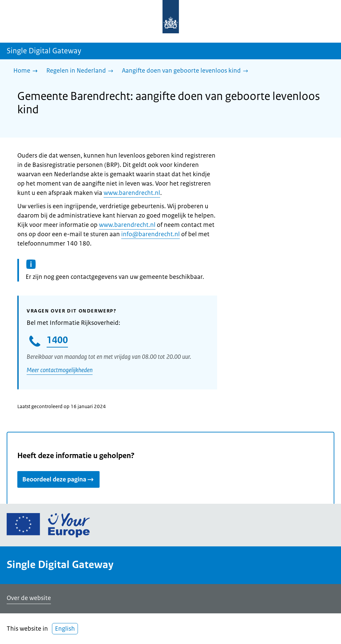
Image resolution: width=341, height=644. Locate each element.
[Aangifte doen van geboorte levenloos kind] (187, 71)
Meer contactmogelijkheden (60, 370)
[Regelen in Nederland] (81, 71)
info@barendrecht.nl (151, 234)
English (65, 629)
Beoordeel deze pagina (58, 479)
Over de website (29, 598)
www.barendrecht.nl (132, 193)
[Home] (27, 71)
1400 (57, 340)
